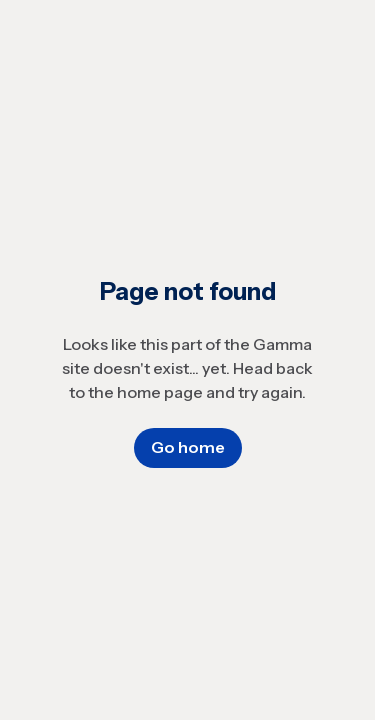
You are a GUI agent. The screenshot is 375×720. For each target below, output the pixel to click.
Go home (188, 447)
